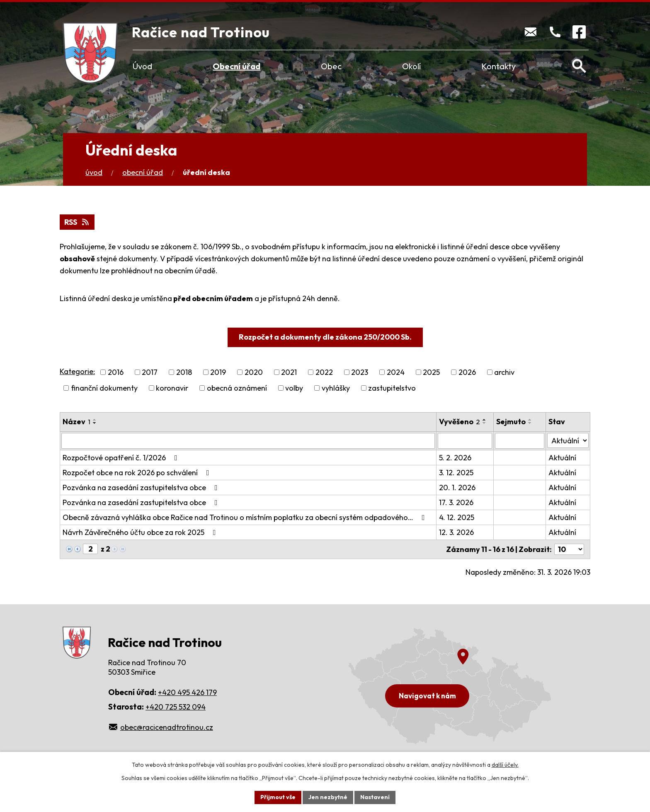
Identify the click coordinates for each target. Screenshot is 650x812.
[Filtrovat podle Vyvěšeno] (465, 441)
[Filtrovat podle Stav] (568, 440)
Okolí (411, 66)
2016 (116, 372)
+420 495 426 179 (187, 692)
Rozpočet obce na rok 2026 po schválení (138, 473)
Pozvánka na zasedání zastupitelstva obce (142, 487)
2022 (324, 372)
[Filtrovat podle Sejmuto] (520, 441)
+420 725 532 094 (176, 707)
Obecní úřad (236, 66)
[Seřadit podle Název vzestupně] (95, 420)
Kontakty (498, 66)
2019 (218, 372)
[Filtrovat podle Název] (248, 441)
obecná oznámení (237, 388)
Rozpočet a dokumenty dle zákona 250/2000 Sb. (325, 337)
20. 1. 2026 (457, 487)
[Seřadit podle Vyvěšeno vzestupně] (485, 420)
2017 (150, 372)
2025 (431, 372)
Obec (331, 66)
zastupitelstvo (392, 388)
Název (76, 422)
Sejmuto (511, 422)
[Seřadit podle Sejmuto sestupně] (530, 423)
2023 (360, 372)
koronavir (172, 388)
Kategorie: (77, 371)
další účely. (505, 765)
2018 (184, 372)
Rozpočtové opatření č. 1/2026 (122, 458)
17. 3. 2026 (456, 502)
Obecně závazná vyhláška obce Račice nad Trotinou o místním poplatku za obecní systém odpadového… (245, 517)
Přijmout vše (278, 797)
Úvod (142, 66)
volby (294, 388)
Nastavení (375, 797)
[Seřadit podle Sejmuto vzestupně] (530, 420)
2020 (254, 372)
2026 (467, 372)
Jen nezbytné (328, 797)
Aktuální (562, 458)
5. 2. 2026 (455, 458)
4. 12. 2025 (457, 517)
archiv (504, 372)
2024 (396, 372)
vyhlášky (336, 388)
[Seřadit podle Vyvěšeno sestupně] (485, 423)
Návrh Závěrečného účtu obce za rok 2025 (141, 532)
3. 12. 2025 (456, 473)
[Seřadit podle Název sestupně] (95, 423)
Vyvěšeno (460, 422)
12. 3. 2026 (456, 532)
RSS (77, 222)
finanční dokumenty (104, 388)
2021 (289, 372)
